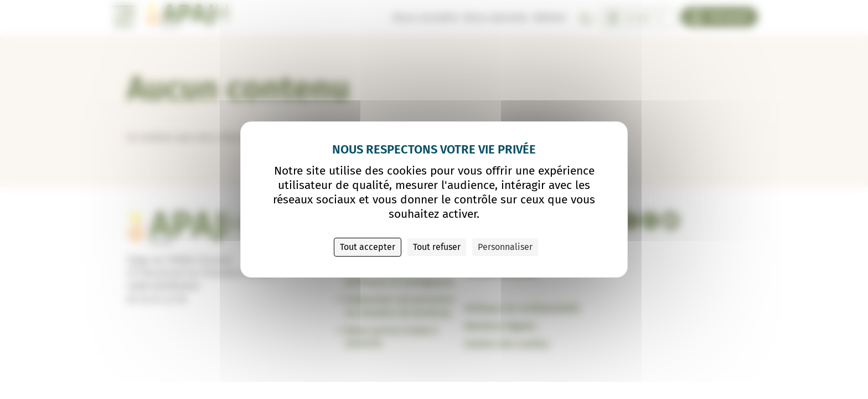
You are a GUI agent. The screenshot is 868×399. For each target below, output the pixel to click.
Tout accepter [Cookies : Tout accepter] (368, 247)
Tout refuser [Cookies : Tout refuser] (437, 247)
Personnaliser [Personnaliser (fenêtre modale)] (505, 247)
